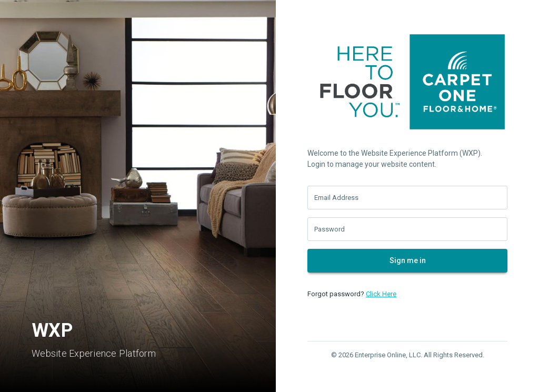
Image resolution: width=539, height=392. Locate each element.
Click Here (381, 294)
